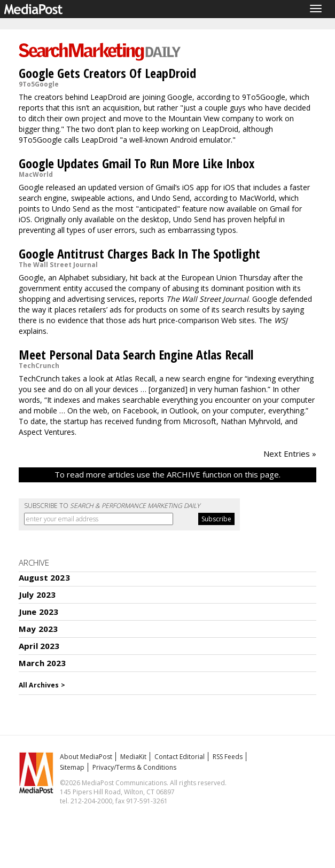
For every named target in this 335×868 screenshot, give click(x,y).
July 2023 (37, 595)
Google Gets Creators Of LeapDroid (107, 73)
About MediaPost (86, 757)
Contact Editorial (180, 757)
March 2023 (42, 663)
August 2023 (44, 577)
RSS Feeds (228, 757)
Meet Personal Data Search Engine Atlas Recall (136, 354)
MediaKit (133, 757)
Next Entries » (290, 453)
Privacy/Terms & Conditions (134, 767)
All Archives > (42, 685)
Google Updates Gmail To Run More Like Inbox (137, 163)
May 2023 (38, 629)
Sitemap (72, 767)
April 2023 (39, 646)
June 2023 (38, 612)
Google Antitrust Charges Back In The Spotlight (139, 253)
